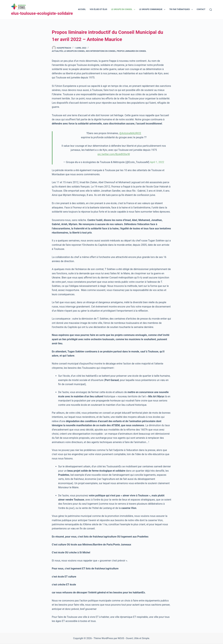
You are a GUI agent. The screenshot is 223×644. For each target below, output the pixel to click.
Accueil (82, 9)
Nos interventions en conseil (101, 51)
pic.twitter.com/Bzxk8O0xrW (114, 154)
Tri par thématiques (182, 10)
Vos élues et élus (98, 9)
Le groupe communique (153, 10)
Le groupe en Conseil (74, 51)
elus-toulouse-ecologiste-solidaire (42, 13)
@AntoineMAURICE (130, 133)
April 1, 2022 (157, 162)
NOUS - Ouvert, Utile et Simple (134, 638)
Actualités (57, 51)
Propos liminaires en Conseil (132, 51)
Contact (203, 10)
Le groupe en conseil (124, 10)
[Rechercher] (211, 10)
